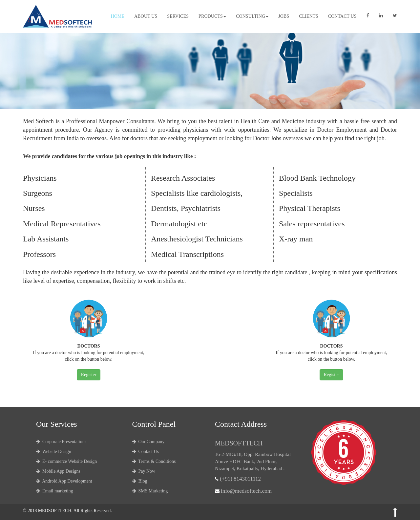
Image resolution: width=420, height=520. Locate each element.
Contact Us (342, 16)
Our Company (148, 442)
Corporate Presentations (61, 442)
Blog (140, 481)
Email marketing (55, 491)
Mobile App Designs (58, 471)
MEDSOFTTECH (55, 511)
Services (178, 16)
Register (89, 375)
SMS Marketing (150, 491)
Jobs (284, 16)
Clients (308, 16)
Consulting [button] (252, 16)
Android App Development (64, 481)
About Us (146, 16)
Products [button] (212, 16)
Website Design (54, 452)
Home (117, 16)
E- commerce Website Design (66, 461)
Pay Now (144, 471)
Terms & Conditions (154, 461)
